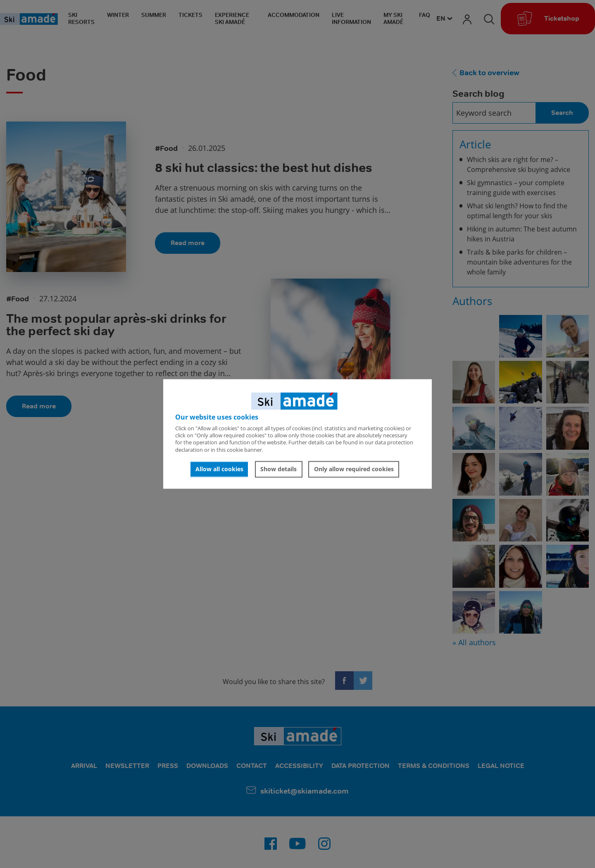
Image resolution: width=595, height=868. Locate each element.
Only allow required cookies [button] (354, 469)
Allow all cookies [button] (219, 469)
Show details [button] (278, 469)
